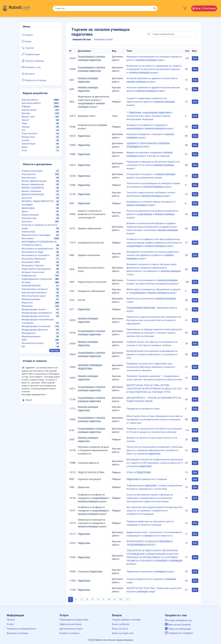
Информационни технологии (37, 279)
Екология (26, 222)
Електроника (28, 232)
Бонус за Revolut (121, 624)
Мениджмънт (29, 333)
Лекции (26, 127)
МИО (24, 340)
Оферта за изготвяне (71, 624)
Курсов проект (29, 110)
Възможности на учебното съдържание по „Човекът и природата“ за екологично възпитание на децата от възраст (154, 69)
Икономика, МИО (31, 262)
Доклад (26, 113)
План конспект (29, 134)
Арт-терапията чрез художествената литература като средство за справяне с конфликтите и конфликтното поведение (154, 511)
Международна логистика (35, 316)
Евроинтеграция (30, 215)
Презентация (29, 144)
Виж (195, 58)
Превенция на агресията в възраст (151, 572)
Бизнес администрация (34, 181)
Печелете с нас (31, 67)
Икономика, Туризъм (33, 265)
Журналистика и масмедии (36, 235)
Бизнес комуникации (33, 184)
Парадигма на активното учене (143, 409)
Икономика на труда (32, 252)
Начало (27, 35)
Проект (25, 120)
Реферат (26, 107)
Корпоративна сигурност (35, 289)
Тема (24, 123)
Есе (23, 130)
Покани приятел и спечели (126, 620)
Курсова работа (30, 100)
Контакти (28, 74)
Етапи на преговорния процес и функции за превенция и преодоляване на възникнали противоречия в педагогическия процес (149, 498)
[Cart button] (185, 8)
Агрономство (29, 174)
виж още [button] (55, 350)
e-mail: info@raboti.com (179, 620)
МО (23, 347)
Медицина (27, 306)
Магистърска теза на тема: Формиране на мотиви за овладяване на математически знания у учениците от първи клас (154, 420)
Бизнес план (28, 117)
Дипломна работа (31, 103)
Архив (26, 41)
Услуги (10, 624)
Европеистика (29, 218)
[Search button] (155, 8)
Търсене (28, 48)
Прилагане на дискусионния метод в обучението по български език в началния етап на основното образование (154, 320)
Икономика (28, 238)
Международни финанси (35, 330)
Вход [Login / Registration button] (204, 8)
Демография (28, 208)
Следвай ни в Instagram (179, 633)
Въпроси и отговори (34, 80)
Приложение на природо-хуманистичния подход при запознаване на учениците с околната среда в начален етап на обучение (154, 333)
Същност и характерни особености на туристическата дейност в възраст (151, 102)
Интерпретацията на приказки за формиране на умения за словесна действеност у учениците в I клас (152, 354)
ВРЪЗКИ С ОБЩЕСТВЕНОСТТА (38, 201)
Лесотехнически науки (34, 296)
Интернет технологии (33, 272)
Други (25, 211)
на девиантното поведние (147, 479)
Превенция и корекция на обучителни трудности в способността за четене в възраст (153, 165)
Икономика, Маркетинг (34, 259)
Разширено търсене (103, 39)
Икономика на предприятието (37, 249)
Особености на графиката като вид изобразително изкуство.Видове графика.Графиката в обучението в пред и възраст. (154, 243)
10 (121, 599)
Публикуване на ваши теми (74, 620)
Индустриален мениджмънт (36, 269)
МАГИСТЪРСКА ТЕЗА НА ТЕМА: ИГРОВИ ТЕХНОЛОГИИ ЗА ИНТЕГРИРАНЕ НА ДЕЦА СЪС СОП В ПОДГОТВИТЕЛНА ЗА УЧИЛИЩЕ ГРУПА (154, 389)
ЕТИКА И (139, 472)
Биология (27, 198)
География (27, 205)
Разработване (31, 54)
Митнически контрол (33, 343)
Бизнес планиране (31, 191)
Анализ (25, 140)
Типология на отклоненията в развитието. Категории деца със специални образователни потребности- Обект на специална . (155, 450)
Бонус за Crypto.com (123, 633)
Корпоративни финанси (34, 293)
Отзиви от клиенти (69, 633)
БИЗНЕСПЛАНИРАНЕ (33, 195)
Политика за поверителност (22, 629)
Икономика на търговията (35, 255)
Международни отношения (36, 326)
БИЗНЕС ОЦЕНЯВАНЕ (33, 188)
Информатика (29, 276)
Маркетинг (27, 303)
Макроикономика (31, 299)
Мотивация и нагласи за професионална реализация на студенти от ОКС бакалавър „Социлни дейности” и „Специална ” (155, 463)
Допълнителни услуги (71, 629)
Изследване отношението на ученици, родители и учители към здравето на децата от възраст (153, 255)
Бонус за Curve (120, 629)
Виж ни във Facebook (178, 625)
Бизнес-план (28, 137)
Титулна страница (33, 61)
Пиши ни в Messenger (178, 629)
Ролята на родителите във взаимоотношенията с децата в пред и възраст (153, 214)
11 (127, 599)
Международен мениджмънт (37, 313)
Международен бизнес (34, 309)
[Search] (105, 8)
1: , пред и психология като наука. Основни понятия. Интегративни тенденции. (149, 116)
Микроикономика (31, 336)
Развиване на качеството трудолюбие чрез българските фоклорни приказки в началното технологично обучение (151, 367)
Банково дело (29, 178)
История (26, 282)
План (24, 150)
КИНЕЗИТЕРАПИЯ (31, 286)
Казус (25, 147)
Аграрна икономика (32, 171)
